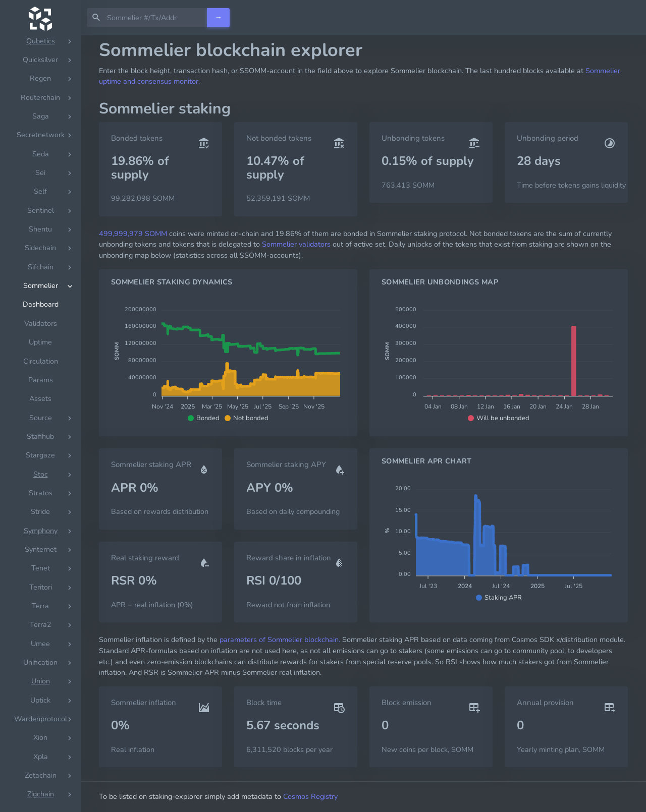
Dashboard (41, 304)
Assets (40, 399)
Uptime (40, 342)
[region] (40, 424)
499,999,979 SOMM (133, 234)
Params (41, 380)
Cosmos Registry (310, 796)
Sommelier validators (296, 244)
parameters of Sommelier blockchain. (280, 640)
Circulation (41, 361)
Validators (41, 324)
